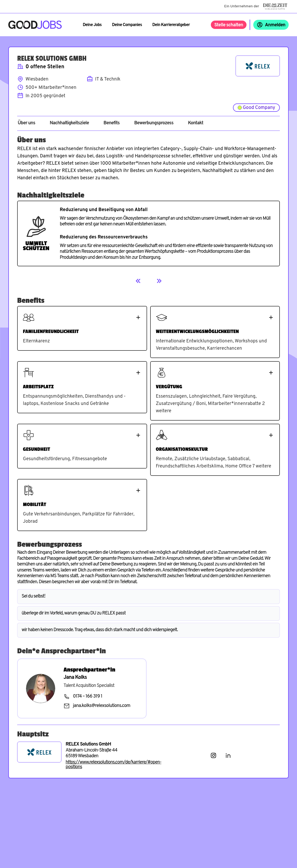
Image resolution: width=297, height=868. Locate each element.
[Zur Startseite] (35, 25)
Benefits (111, 123)
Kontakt (196, 123)
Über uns (26, 123)
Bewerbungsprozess (154, 123)
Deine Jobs (92, 25)
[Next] (159, 281)
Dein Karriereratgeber (171, 25)
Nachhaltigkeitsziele (69, 123)
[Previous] (138, 281)
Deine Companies (127, 25)
